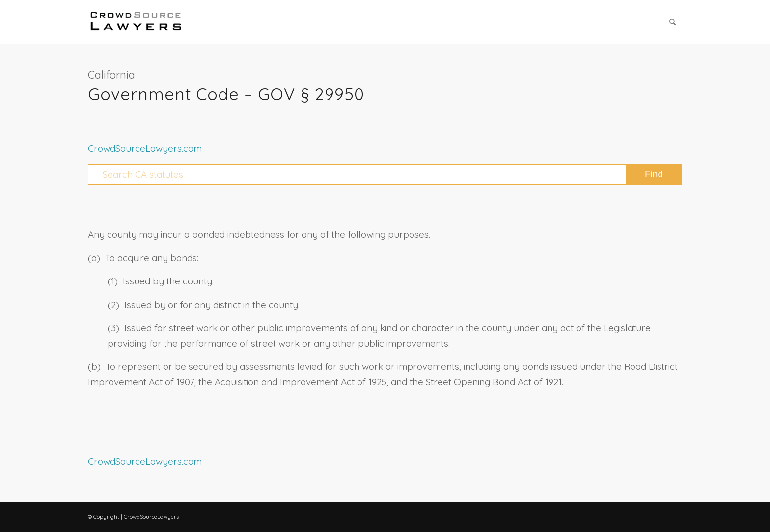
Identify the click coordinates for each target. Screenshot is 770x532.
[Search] (673, 22)
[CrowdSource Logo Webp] (136, 22)
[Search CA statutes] (385, 174)
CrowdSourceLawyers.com (145, 148)
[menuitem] (673, 22)
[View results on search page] (654, 174)
